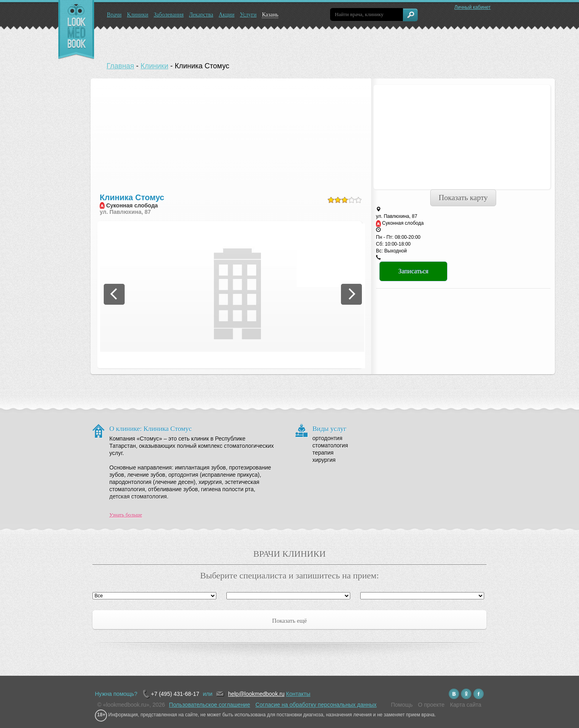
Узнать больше (126, 515)
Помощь (402, 705)
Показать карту (463, 198)
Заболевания (168, 15)
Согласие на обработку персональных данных (316, 705)
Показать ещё (289, 621)
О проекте (431, 705)
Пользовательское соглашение (209, 705)
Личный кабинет (472, 7)
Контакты (298, 694)
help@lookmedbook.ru (256, 694)
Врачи (114, 15)
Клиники (138, 15)
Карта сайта (466, 705)
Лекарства (201, 15)
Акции (227, 15)
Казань (270, 15)
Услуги (248, 15)
